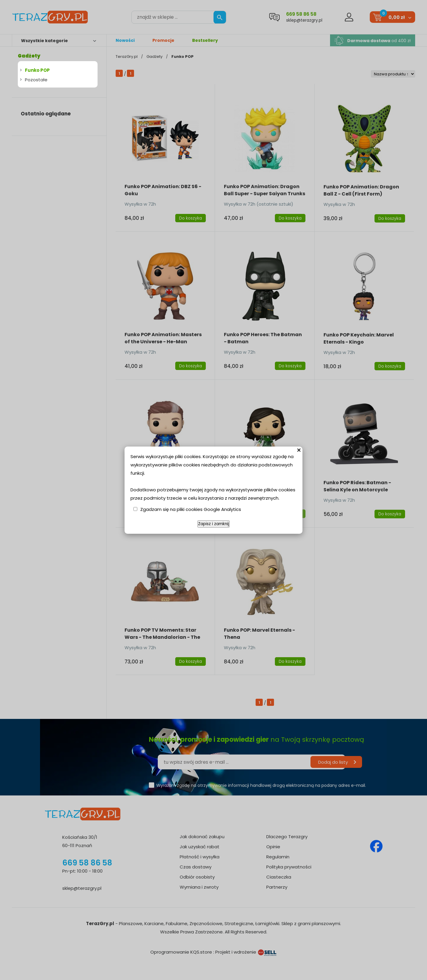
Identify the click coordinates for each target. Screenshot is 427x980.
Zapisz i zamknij (213, 524)
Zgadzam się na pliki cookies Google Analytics (191, 509)
